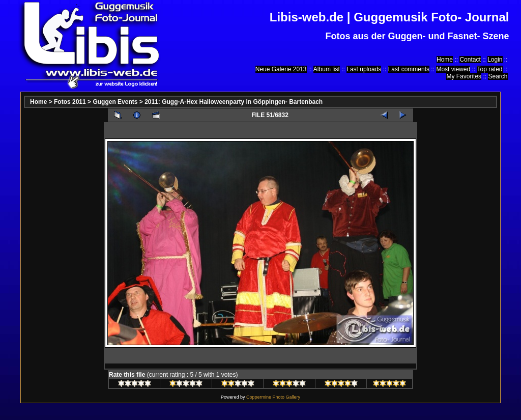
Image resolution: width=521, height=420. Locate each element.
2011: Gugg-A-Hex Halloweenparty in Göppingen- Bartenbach (234, 102)
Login (495, 60)
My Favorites (464, 76)
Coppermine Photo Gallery (273, 397)
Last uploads (364, 69)
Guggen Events (115, 102)
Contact (470, 60)
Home (445, 60)
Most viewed (453, 69)
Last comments (409, 69)
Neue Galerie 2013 (281, 69)
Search (498, 76)
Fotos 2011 (70, 102)
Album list (327, 69)
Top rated (489, 69)
